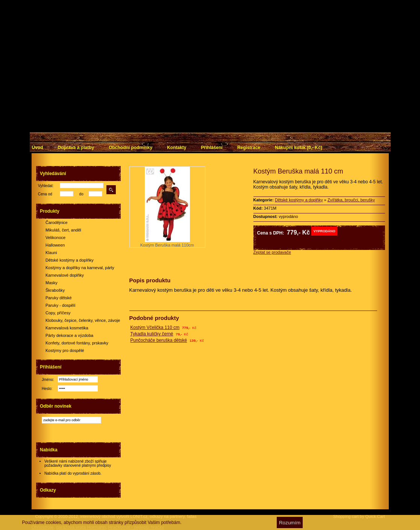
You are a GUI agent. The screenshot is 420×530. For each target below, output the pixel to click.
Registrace (249, 148)
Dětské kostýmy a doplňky (70, 260)
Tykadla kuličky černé (152, 334)
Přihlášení (212, 148)
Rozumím (290, 523)
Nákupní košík (298, 148)
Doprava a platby (76, 148)
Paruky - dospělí (60, 305)
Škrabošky (55, 290)
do (81, 194)
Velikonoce (55, 238)
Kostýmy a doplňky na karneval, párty (80, 268)
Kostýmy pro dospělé (65, 350)
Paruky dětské (59, 298)
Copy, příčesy (58, 313)
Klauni (51, 253)
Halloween (55, 245)
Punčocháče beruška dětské (159, 340)
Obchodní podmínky (130, 148)
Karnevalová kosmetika (67, 328)
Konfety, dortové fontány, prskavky (77, 343)
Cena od (45, 194)
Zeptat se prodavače (272, 252)
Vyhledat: (46, 186)
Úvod (38, 148)
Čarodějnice (57, 222)
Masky (52, 283)
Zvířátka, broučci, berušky (351, 200)
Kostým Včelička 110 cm (155, 327)
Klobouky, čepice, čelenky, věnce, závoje (83, 320)
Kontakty (177, 148)
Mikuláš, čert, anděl (63, 230)
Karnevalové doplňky (65, 275)
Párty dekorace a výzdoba (69, 335)
